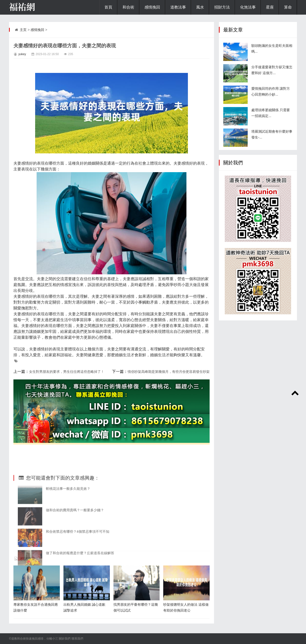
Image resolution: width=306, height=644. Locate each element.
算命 (288, 7)
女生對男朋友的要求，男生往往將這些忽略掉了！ (67, 372)
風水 (200, 7)
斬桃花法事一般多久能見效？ (68, 519)
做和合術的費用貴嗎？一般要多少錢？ (75, 541)
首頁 (108, 7)
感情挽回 (152, 7)
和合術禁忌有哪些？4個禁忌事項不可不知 (78, 562)
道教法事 (178, 7)
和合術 (128, 7)
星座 (270, 7)
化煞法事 (248, 7)
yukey (22, 54)
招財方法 (222, 7)
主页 (23, 30)
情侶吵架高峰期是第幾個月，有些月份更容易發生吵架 (169, 372)
